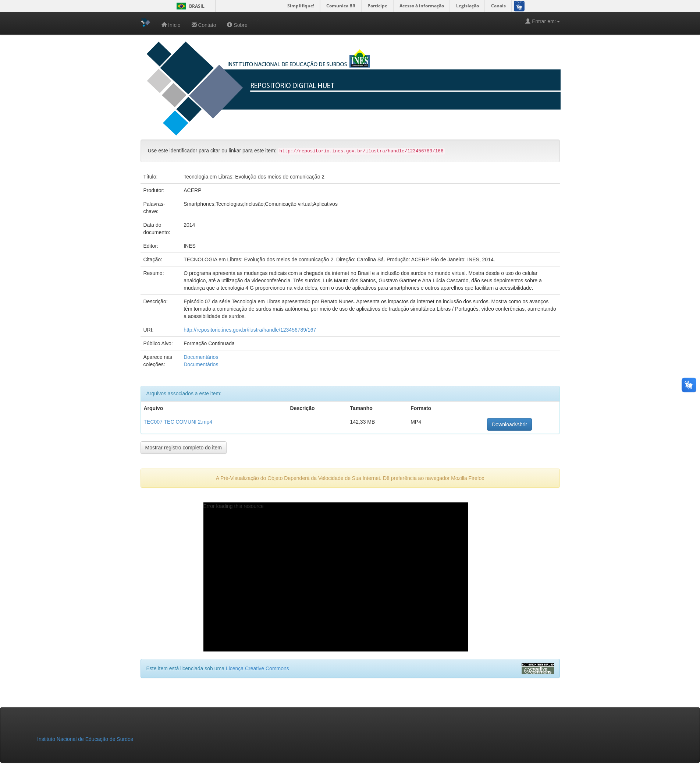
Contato (204, 25)
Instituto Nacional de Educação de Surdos (85, 739)
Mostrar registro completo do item (184, 448)
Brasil (189, 6)
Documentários (201, 357)
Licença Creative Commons (257, 668)
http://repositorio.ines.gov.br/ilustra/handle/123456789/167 (250, 330)
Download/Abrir (509, 424)
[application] (336, 577)
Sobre (237, 25)
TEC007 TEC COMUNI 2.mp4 (178, 422)
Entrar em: (542, 21)
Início (171, 25)
